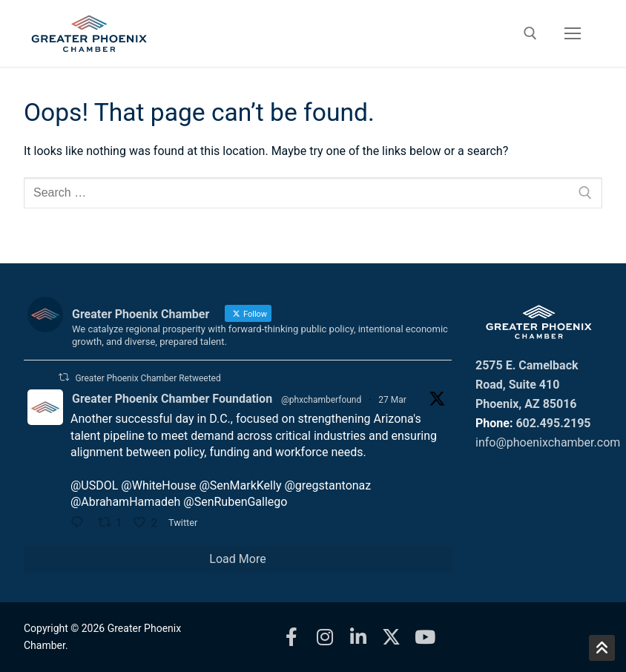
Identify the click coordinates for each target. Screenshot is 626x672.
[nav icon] (573, 33)
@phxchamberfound (321, 400)
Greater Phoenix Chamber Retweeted (148, 378)
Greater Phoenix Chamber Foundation (172, 399)
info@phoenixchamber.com (548, 442)
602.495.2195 (553, 423)
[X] (391, 637)
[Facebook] (291, 637)
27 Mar (392, 400)
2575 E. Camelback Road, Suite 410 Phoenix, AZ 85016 (527, 385)
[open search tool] (530, 33)
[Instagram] (324, 637)
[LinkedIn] (358, 637)
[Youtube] (425, 637)
